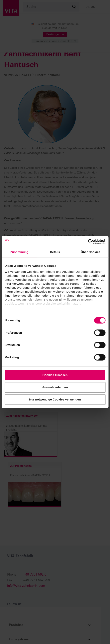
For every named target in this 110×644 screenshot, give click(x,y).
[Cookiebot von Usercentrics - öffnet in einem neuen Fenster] (88, 242)
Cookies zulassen (55, 375)
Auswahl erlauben (55, 387)
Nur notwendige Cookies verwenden (55, 399)
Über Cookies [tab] (91, 252)
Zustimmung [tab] (19, 252)
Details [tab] (55, 252)
